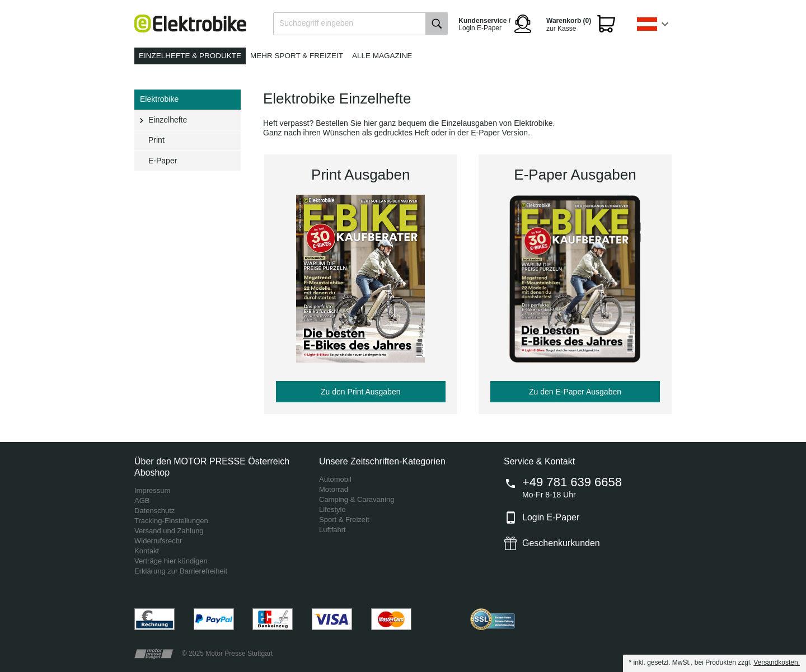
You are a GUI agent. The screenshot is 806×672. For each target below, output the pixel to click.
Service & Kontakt (539, 461)
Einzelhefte (168, 120)
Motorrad (334, 489)
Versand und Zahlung (169, 531)
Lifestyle (332, 509)
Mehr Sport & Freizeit (297, 56)
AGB (142, 501)
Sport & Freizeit (344, 520)
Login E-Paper (551, 517)
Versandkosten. (777, 662)
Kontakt (147, 551)
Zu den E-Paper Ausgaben (575, 392)
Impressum (152, 490)
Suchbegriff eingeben (316, 23)
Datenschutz (154, 511)
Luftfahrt (332, 530)
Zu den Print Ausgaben (360, 392)
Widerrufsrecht (158, 541)
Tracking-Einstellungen (171, 521)
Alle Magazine (382, 56)
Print (156, 140)
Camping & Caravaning (357, 499)
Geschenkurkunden (561, 543)
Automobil (335, 479)
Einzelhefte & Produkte (190, 56)
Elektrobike (159, 99)
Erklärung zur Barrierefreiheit (181, 571)
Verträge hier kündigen (171, 561)
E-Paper (163, 161)
